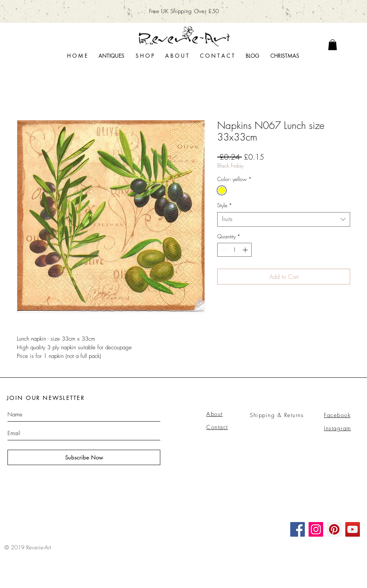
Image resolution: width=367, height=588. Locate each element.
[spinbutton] (234, 250)
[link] (333, 45)
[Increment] (246, 250)
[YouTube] (353, 529)
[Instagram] (316, 529)
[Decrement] (223, 250)
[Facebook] (298, 529)
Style (225, 205)
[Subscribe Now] (84, 457)
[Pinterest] (334, 529)
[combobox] (284, 219)
